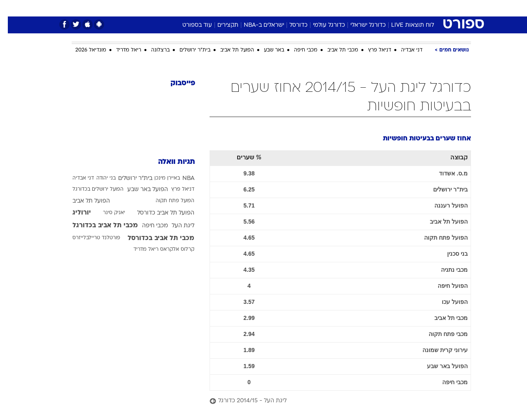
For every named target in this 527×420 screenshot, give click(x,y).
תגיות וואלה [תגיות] (169, 162)
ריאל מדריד (121, 50)
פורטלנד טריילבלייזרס (89, 238)
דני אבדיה (404, 50)
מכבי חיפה (298, 50)
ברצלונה (153, 50)
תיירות (231, 8)
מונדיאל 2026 (83, 50)
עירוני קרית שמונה (437, 350)
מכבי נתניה (447, 270)
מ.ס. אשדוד (445, 173)
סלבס (329, 8)
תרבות (354, 8)
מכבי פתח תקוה (440, 334)
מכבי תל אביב (335, 50)
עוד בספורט (189, 25)
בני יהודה (98, 178)
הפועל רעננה (443, 205)
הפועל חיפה (445, 286)
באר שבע (266, 50)
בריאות (259, 8)
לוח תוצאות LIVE (405, 25)
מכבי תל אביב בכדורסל (153, 238)
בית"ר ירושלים (187, 50)
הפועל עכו (447, 302)
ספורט (381, 8)
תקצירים (220, 25)
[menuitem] (404, 8)
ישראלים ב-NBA (256, 25)
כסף (306, 8)
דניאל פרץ (372, 50)
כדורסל (291, 25)
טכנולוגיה (200, 8)
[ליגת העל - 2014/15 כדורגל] (332, 401)
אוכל (284, 8)
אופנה (169, 8)
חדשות (409, 8)
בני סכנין (450, 254)
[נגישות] (11, 8)
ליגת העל (175, 226)
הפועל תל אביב (229, 50)
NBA (181, 178)
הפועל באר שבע (440, 366)
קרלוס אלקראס (169, 250)
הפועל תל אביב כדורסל (158, 213)
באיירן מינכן (159, 178)
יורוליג (74, 213)
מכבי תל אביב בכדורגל (97, 226)
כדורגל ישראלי (360, 25)
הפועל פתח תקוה (438, 238)
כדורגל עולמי (321, 25)
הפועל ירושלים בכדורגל (90, 189)
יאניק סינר (106, 213)
